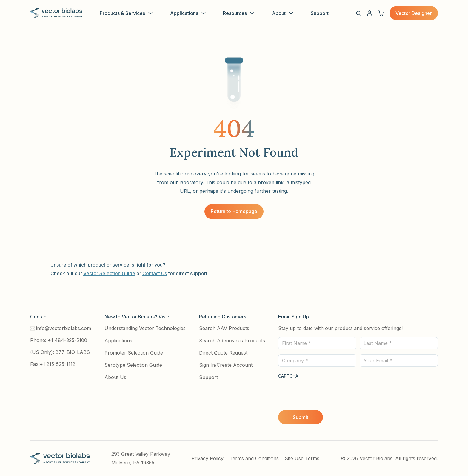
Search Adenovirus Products (232, 341)
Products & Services (122, 13)
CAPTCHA (288, 376)
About (279, 13)
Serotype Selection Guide (133, 365)
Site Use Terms (302, 458)
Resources (235, 13)
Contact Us (155, 273)
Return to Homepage (234, 211)
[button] (358, 13)
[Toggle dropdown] (150, 13)
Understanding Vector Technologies (145, 328)
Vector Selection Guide (109, 273)
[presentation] (324, 392)
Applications (184, 13)
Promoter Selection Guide (134, 353)
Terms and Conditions (254, 458)
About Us (115, 377)
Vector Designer (414, 13)
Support (320, 13)
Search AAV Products (224, 328)
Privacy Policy (207, 458)
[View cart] (381, 13)
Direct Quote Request (223, 353)
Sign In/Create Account (226, 365)
